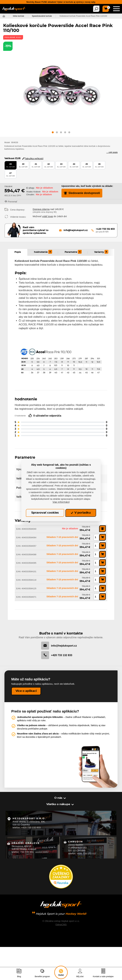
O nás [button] (59, 798)
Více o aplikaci (26, 691)
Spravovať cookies (45, 513)
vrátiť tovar (48, 217)
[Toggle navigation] (96, 9)
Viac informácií (61, 502)
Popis (18, 252)
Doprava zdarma (41, 209)
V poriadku (81, 513)
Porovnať (13, 202)
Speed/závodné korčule (42, 16)
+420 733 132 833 (57, 655)
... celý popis (112, 152)
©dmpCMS (61, 923)
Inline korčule (19, 16)
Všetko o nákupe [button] (59, 804)
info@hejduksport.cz (59, 646)
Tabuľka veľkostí (33, 159)
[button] (53, 133)
